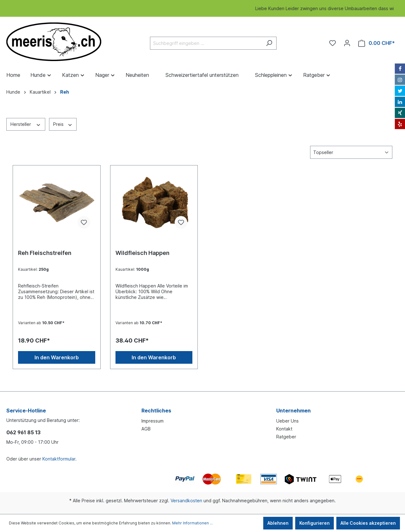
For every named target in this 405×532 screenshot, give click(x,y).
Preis (63, 124)
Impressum (153, 421)
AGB (146, 429)
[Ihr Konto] (347, 43)
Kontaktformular (59, 459)
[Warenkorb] (377, 43)
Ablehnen (278, 523)
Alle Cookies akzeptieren (368, 523)
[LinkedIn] (400, 102)
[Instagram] (400, 80)
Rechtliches (156, 411)
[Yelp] (400, 124)
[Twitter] (400, 91)
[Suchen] (269, 43)
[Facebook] (400, 69)
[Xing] (400, 113)
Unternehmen (293, 411)
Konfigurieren (315, 523)
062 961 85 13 (23, 432)
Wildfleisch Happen (143, 253)
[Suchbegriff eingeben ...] (206, 43)
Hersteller (26, 124)
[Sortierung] (351, 152)
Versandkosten (186, 501)
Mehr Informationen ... (192, 523)
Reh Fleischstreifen (45, 253)
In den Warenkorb (57, 357)
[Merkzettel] (333, 43)
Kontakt (284, 429)
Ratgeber (286, 437)
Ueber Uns (287, 421)
